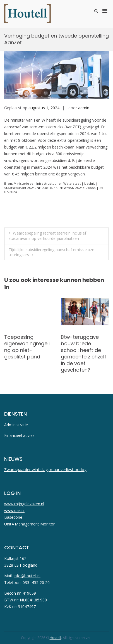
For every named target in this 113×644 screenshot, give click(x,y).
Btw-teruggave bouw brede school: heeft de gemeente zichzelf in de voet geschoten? (84, 353)
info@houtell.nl (27, 576)
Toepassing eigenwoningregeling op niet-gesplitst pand (27, 347)
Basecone (13, 517)
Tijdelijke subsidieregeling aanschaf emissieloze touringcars (51, 252)
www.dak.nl (14, 510)
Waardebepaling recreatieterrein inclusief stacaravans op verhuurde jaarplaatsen (47, 236)
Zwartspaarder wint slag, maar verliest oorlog (45, 470)
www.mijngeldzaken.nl (24, 504)
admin (84, 108)
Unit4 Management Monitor (29, 524)
